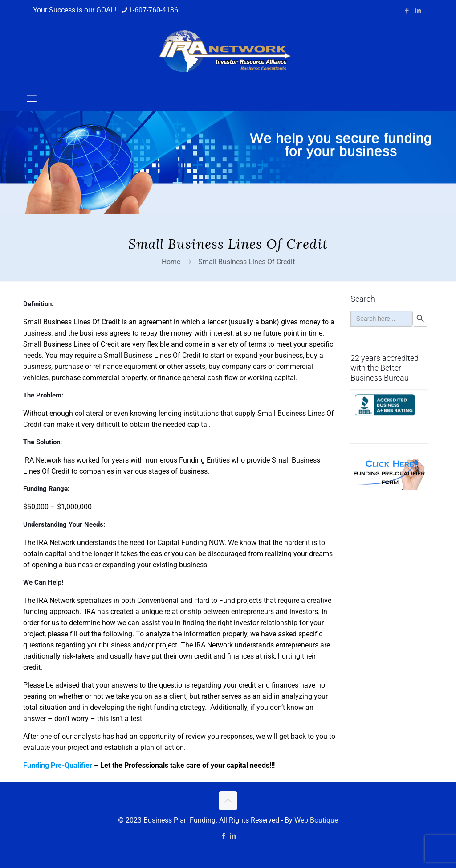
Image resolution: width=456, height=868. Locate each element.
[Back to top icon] (228, 801)
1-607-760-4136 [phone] (153, 10)
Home (171, 262)
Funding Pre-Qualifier (58, 765)
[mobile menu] (32, 98)
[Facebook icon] (407, 11)
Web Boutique (316, 820)
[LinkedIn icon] (418, 11)
